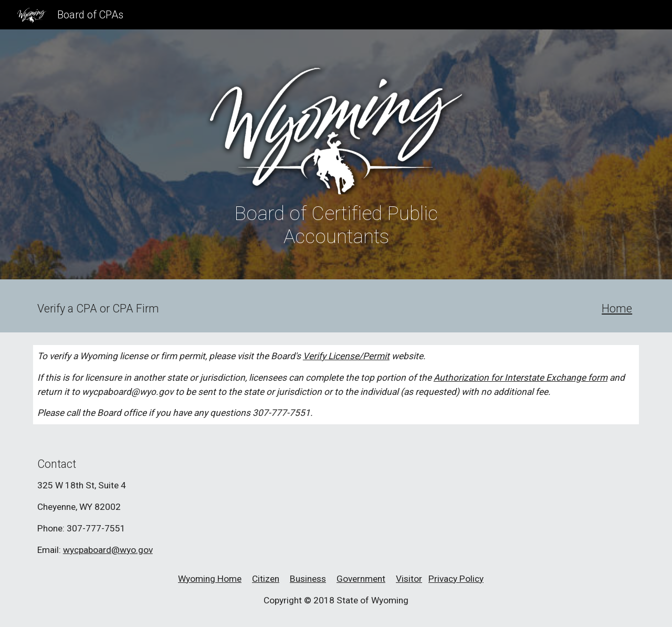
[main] (336, 225)
